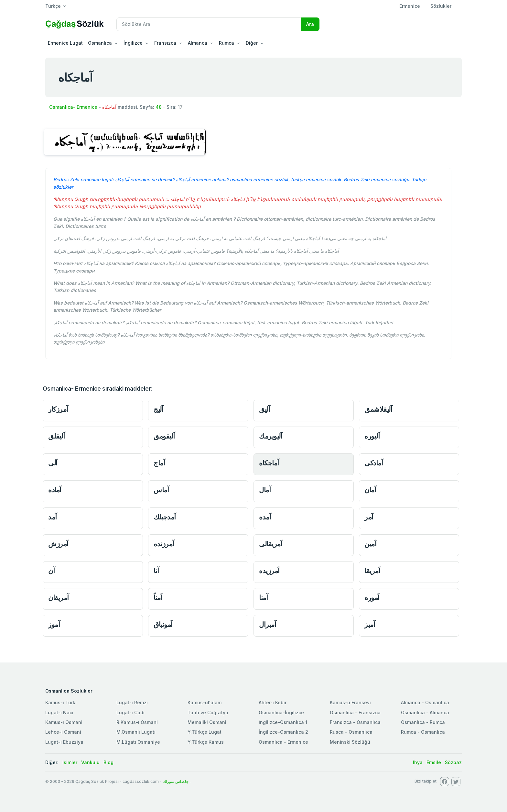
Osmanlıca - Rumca (423, 722)
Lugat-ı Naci (59, 712)
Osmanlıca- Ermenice (73, 107)
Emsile (434, 762)
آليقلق (56, 436)
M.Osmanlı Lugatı (136, 732)
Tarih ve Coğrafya (208, 712)
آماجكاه (269, 463)
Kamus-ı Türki (61, 702)
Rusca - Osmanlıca (351, 732)
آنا (156, 571)
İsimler (70, 762)
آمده (265, 517)
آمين (370, 544)
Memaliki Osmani (207, 722)
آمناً (158, 598)
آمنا (263, 598)
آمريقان (59, 598)
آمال (265, 490)
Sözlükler (441, 6)
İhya (418, 762)
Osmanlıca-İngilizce (281, 712)
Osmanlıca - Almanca (425, 712)
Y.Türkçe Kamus (206, 742)
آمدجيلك (165, 517)
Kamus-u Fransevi (350, 702)
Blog (108, 762)
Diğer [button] (252, 43)
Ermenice (410, 6)
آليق (264, 409)
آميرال (268, 624)
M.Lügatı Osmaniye (138, 742)
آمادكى (374, 463)
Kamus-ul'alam (205, 702)
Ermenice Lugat (65, 43)
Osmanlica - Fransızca (355, 712)
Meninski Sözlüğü (350, 742)
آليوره (372, 436)
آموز (54, 624)
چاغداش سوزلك (176, 781)
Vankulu (90, 762)
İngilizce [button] (133, 43)
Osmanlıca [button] (100, 43)
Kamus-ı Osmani (64, 722)
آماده (55, 490)
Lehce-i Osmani (63, 732)
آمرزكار (58, 409)
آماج (159, 463)
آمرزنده (164, 544)
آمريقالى (271, 544)
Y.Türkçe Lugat (205, 732)
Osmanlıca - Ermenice (283, 742)
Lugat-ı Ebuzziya (64, 742)
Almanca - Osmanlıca (425, 702)
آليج (158, 409)
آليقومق (164, 436)
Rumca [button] (227, 43)
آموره (372, 598)
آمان (370, 490)
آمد (53, 517)
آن (51, 571)
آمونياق (163, 624)
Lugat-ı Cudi (130, 712)
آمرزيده (269, 571)
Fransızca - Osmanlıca (355, 722)
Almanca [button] (198, 43)
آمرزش (58, 544)
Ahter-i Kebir (273, 702)
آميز (370, 624)
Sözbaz (453, 762)
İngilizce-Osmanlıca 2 (283, 732)
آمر (369, 517)
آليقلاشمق (378, 409)
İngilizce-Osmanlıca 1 (283, 722)
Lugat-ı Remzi (132, 702)
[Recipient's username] (209, 24)
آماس (161, 490)
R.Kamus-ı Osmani (137, 722)
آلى (53, 463)
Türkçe (53, 6)
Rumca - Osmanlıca (423, 732)
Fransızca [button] (165, 43)
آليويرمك (271, 436)
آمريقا (372, 571)
